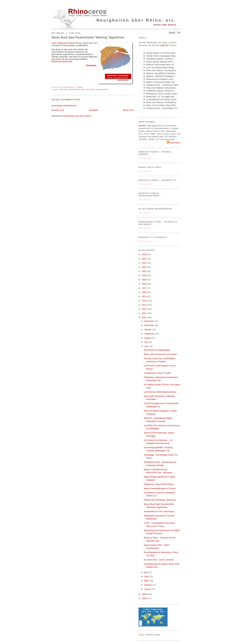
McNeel (142, 126)
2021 (144, 271)
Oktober (148, 330)
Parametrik (102, 89)
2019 (144, 280)
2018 (144, 284)
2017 (144, 288)
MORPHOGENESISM (62, 62)
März (147, 581)
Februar (148, 585)
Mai (146, 572)
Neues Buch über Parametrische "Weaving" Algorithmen (88, 37)
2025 (144, 254)
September (150, 334)
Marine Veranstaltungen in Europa (160, 488)
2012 (144, 309)
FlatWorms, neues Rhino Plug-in (159, 484)
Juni (147, 346)
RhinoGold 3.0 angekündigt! (157, 350)
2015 (144, 296)
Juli (146, 342)
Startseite (93, 110)
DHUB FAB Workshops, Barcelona (160, 500)
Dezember (150, 321)
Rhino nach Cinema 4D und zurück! (160, 354)
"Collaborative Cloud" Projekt (157, 373)
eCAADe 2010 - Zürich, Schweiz (159, 560)
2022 (144, 267)
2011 (144, 313)
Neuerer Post (58, 110)
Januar (148, 589)
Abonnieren (174, 143)
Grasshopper (88, 89)
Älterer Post (128, 110)
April (147, 576)
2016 (144, 292)
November (150, 325)
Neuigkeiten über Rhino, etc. (136, 20)
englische (164, 45)
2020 (144, 275)
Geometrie (74, 89)
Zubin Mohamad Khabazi (63, 43)
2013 (144, 305)
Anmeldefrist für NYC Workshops (159, 511)
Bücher (64, 89)
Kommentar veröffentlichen (64, 106)
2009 (144, 594)
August (148, 338)
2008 (144, 598)
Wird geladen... (146, 158)
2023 (144, 263)
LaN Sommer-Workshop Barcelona (160, 392)
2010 (144, 317)
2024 (144, 259)
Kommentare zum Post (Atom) (77, 116)
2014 (144, 301)
